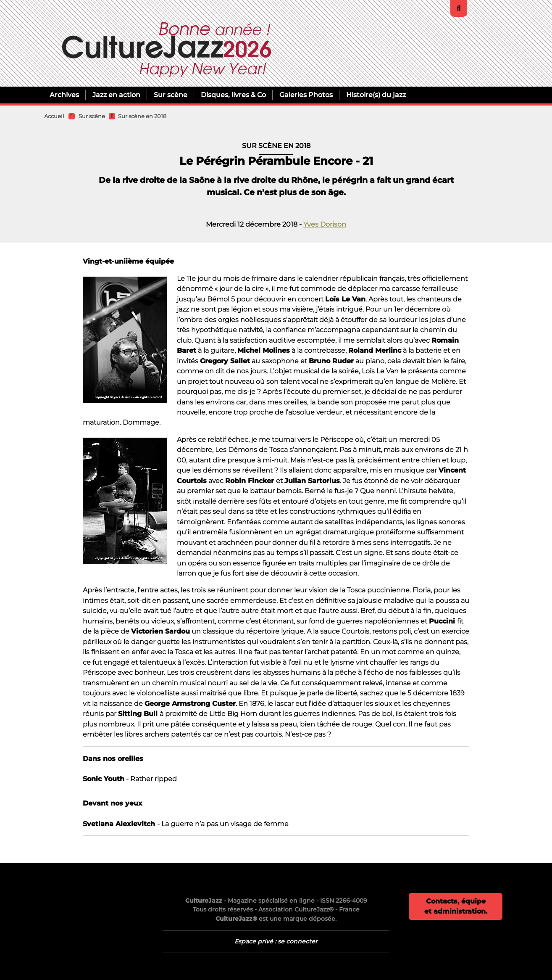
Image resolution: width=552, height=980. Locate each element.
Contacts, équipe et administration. (456, 906)
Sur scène (171, 95)
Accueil (54, 116)
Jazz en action (116, 95)
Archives (64, 95)
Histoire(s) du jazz (376, 95)
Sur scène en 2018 (142, 116)
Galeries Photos (306, 95)
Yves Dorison (325, 224)
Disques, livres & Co (233, 95)
